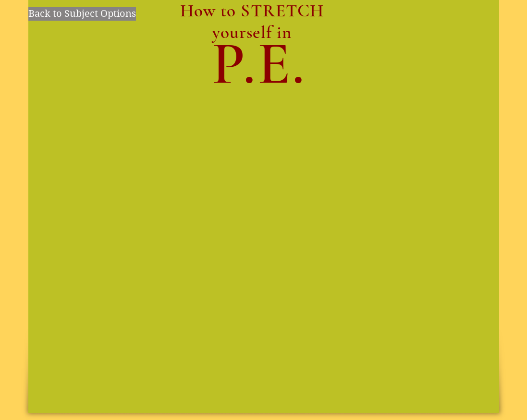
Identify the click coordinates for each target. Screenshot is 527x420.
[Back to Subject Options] (82, 14)
